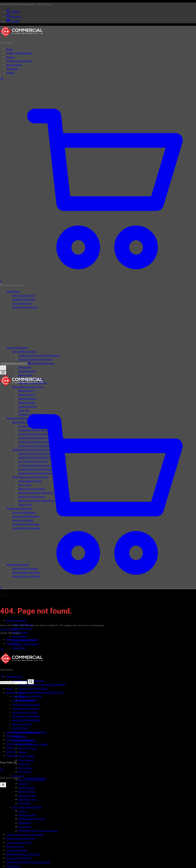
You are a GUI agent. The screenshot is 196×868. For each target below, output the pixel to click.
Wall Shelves (13, 866)
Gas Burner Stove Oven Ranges (35, 359)
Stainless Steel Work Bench (33, 688)
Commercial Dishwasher (25, 708)
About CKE (12, 69)
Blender (23, 752)
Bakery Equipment (22, 724)
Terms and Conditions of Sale (22, 639)
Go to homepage (9, 629)
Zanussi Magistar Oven (25, 307)
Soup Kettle (25, 827)
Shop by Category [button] (16, 693)
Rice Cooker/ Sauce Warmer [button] (27, 807)
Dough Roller (19, 636)
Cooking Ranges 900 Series (21, 838)
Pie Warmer (25, 803)
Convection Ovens (22, 628)
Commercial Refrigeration (26, 704)
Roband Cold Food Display (26, 720)
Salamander (25, 823)
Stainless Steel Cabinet (19, 858)
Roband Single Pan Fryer (32, 819)
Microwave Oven (27, 795)
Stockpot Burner (15, 846)
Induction (24, 784)
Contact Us (12, 643)
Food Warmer (26, 768)
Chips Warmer (26, 760)
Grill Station (25, 772)
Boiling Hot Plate (28, 815)
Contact (10, 73)
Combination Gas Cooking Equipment (39, 355)
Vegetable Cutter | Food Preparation (38, 831)
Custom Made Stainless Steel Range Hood (41, 692)
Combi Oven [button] (13, 292)
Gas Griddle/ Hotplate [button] (24, 351)
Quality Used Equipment (19, 53)
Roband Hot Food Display (26, 716)
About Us (11, 752)
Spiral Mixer (19, 648)
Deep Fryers (25, 367)
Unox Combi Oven (22, 303)
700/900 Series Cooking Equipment (25, 835)
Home (9, 49)
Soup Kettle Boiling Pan (19, 842)
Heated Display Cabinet (25, 712)
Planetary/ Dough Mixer (25, 644)
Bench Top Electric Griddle (33, 744)
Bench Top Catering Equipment (29, 732)
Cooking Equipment (23, 700)
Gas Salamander (27, 371)
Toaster (22, 811)
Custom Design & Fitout (19, 61)
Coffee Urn (24, 764)
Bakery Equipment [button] (16, 620)
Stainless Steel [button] (14, 677)
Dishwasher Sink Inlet (30, 696)
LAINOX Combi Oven (24, 299)
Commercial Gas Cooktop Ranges (36, 363)
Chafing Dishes (27, 756)
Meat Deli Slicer (27, 791)
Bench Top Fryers (28, 748)
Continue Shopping (35, 778)
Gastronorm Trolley (17, 850)
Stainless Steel (20, 728)
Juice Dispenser (27, 788)
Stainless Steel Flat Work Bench (23, 854)
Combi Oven (19, 696)
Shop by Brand (14, 65)
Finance (10, 57)
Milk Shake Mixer (28, 799)
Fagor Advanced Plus (24, 296)
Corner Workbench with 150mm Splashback (42, 684)
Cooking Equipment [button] (17, 348)
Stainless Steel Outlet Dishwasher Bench (28, 862)
